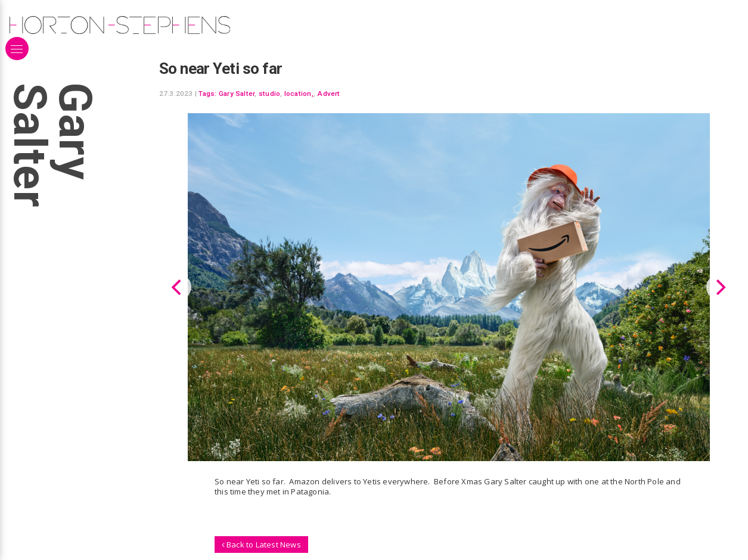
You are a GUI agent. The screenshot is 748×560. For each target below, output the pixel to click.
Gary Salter (237, 94)
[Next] (719, 287)
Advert (328, 94)
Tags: (207, 94)
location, (299, 94)
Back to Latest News (261, 544)
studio (269, 94)
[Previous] (178, 287)
